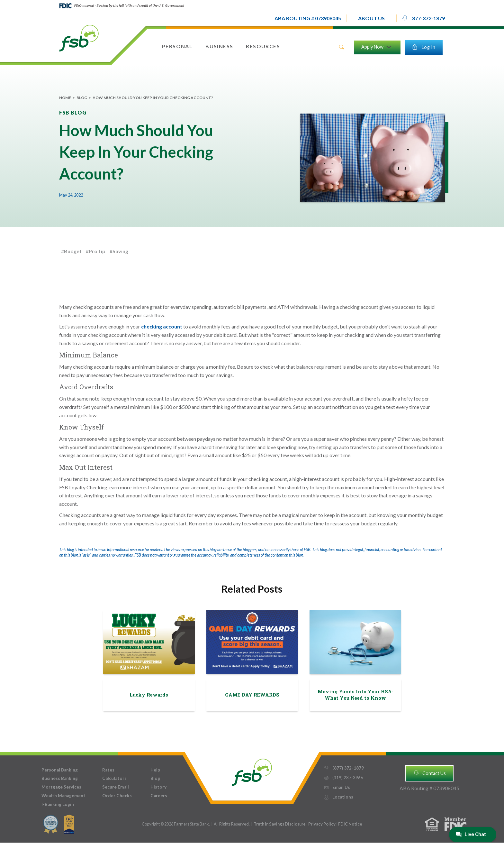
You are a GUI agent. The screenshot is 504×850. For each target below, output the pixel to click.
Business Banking (60, 778)
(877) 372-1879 (344, 768)
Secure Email (116, 787)
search (342, 47)
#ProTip (96, 251)
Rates (108, 770)
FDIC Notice (350, 824)
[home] (79, 38)
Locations (338, 797)
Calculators (114, 778)
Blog (82, 98)
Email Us (337, 787)
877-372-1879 (423, 18)
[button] (371, 18)
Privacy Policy (322, 824)
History (158, 787)
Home (65, 98)
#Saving (119, 251)
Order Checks (117, 796)
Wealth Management (63, 796)
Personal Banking (60, 770)
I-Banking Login (58, 804)
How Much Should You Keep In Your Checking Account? (153, 98)
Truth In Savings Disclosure (280, 824)
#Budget (71, 251)
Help (155, 770)
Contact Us (429, 773)
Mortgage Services (61, 787)
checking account (162, 326)
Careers (159, 796)
